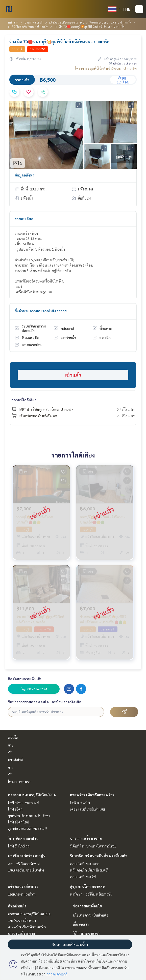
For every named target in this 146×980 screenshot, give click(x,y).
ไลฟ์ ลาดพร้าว (80, 802)
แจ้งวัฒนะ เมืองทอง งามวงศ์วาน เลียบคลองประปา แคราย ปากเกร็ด (90, 22)
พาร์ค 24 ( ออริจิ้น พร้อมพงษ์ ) (91, 894)
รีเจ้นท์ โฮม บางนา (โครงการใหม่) (93, 846)
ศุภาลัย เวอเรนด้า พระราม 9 (28, 828)
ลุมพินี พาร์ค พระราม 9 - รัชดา (29, 815)
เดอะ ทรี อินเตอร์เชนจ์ (24, 864)
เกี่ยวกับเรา (81, 924)
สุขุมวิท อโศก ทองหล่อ (87, 886)
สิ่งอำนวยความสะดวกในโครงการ (41, 311)
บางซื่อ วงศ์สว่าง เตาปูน (27, 856)
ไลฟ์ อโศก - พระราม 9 (23, 802)
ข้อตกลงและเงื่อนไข (87, 906)
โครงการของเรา (19, 781)
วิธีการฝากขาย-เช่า (87, 933)
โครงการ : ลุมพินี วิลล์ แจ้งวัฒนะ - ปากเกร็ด (106, 68)
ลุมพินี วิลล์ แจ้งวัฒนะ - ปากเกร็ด (28, 26)
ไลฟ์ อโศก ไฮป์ (18, 822)
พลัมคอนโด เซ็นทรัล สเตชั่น (90, 870)
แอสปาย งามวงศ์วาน (22, 894)
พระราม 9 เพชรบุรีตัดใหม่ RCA (32, 795)
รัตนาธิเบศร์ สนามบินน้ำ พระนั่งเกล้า (99, 856)
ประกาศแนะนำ (34, 22)
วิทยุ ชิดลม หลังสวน (23, 838)
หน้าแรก (13, 22)
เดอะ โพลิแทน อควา (85, 864)
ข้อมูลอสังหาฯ (26, 175)
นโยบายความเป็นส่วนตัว (91, 915)
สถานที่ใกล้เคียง (24, 400)
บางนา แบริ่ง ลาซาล (86, 838)
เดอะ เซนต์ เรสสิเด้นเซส (87, 809)
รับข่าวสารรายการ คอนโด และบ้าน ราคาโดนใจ (45, 702)
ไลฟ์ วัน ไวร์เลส (19, 846)
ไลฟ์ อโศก (15, 809)
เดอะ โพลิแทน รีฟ (83, 877)
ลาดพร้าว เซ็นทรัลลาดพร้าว (92, 795)
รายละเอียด (24, 219)
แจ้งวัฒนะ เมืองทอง (23, 886)
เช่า (10, 752)
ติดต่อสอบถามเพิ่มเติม (25, 679)
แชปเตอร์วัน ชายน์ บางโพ (26, 870)
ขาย (11, 745)
